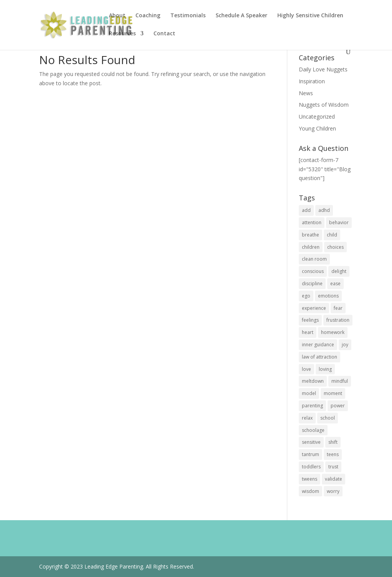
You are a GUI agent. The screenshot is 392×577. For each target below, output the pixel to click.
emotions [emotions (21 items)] (328, 296)
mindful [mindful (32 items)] (340, 381)
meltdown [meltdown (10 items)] (313, 381)
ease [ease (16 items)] (335, 284)
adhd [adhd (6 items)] (324, 210)
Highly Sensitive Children (310, 16)
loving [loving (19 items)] (325, 369)
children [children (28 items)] (311, 247)
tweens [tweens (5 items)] (310, 479)
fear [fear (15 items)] (338, 308)
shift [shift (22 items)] (333, 442)
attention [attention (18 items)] (312, 222)
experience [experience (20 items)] (314, 308)
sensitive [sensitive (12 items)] (311, 442)
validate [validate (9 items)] (334, 479)
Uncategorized (317, 117)
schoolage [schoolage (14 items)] (313, 430)
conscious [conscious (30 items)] (313, 271)
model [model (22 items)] (309, 393)
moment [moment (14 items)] (333, 393)
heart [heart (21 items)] (308, 332)
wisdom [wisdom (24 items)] (310, 491)
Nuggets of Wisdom (324, 105)
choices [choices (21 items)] (335, 247)
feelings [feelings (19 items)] (310, 320)
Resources (122, 34)
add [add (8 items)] (306, 210)
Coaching (148, 16)
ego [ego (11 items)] (306, 296)
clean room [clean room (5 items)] (314, 259)
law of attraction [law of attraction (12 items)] (320, 357)
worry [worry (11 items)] (333, 491)
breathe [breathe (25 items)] (310, 235)
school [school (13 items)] (328, 418)
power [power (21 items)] (338, 406)
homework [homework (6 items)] (333, 332)
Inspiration (312, 81)
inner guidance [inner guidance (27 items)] (318, 345)
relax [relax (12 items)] (307, 418)
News (306, 93)
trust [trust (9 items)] (333, 467)
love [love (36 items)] (306, 369)
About (117, 16)
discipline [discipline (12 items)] (312, 284)
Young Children (317, 128)
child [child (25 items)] (332, 235)
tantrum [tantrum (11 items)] (310, 454)
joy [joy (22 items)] (345, 345)
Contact (164, 34)
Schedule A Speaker (241, 16)
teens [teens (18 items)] (333, 454)
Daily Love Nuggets (323, 69)
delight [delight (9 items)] (339, 271)
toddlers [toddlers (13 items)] (311, 467)
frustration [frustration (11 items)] (338, 320)
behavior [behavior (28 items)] (339, 222)
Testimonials (188, 16)
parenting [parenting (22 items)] (312, 406)
